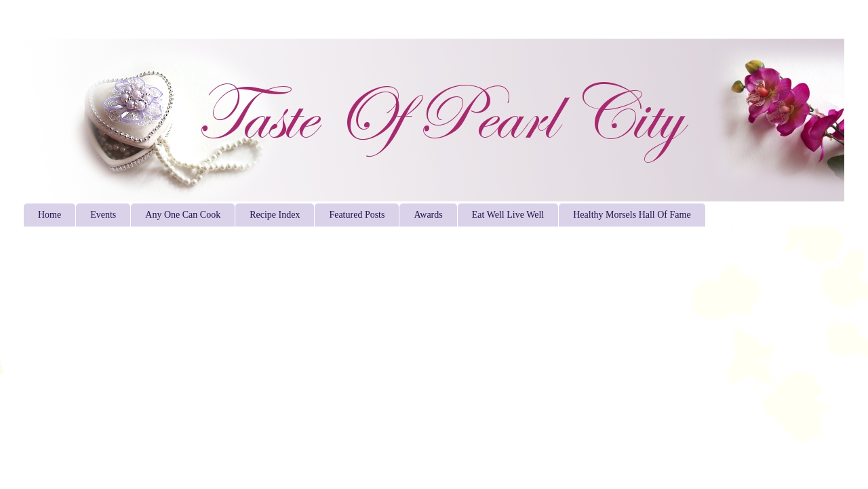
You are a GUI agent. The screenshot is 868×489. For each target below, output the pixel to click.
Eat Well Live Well (508, 215)
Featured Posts (357, 215)
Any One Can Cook (183, 215)
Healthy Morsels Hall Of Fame (632, 215)
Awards (428, 215)
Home (50, 215)
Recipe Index (275, 215)
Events (103, 215)
